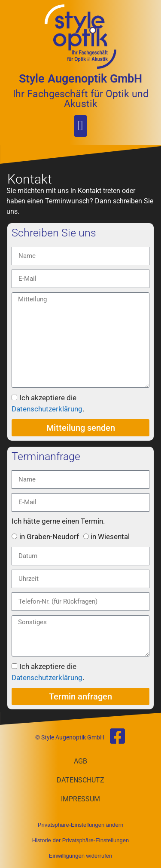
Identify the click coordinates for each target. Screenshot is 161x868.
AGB (80, 761)
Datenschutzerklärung (47, 409)
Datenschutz (80, 780)
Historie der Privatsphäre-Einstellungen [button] (80, 840)
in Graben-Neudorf (49, 537)
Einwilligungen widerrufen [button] (80, 856)
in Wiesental (110, 537)
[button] (80, 126)
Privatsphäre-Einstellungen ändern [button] (80, 825)
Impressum (80, 799)
